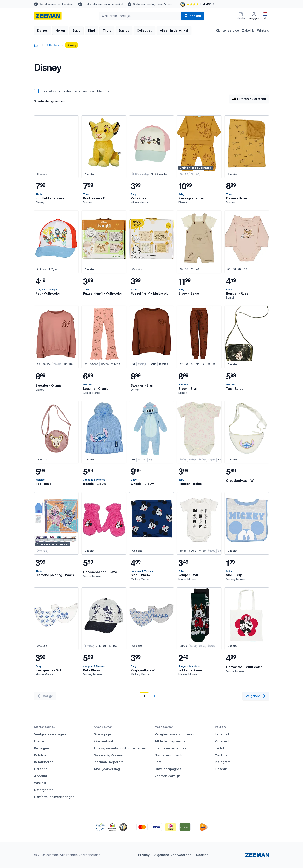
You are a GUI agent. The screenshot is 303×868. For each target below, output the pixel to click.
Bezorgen (41, 748)
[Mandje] (241, 16)
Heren (60, 30)
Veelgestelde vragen (50, 734)
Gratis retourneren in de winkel (103, 4)
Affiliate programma (170, 741)
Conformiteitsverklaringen (54, 797)
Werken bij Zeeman (109, 755)
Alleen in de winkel (174, 30)
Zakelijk (248, 30)
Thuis (107, 30)
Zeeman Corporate (109, 762)
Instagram (223, 762)
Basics (124, 30)
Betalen (40, 755)
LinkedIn (221, 769)
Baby (77, 30)
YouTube (222, 755)
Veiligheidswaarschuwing (174, 734)
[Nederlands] (265, 16)
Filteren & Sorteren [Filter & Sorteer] (249, 99)
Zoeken (193, 16)
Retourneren (44, 762)
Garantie (41, 769)
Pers (158, 762)
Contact (40, 741)
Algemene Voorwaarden (173, 855)
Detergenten (44, 790)
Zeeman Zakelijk (167, 776)
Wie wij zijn (103, 734)
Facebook (222, 734)
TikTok (220, 748)
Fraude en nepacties (170, 748)
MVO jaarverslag (107, 769)
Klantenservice (227, 30)
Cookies (202, 855)
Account (41, 776)
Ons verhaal (104, 741)
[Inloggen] (254, 16)
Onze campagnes (168, 769)
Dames (42, 30)
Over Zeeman (103, 727)
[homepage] (48, 16)
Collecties (144, 30)
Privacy (144, 855)
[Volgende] (256, 696)
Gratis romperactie (169, 755)
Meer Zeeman (164, 727)
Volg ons (221, 727)
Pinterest (222, 741)
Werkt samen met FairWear (57, 4)
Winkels (263, 30)
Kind (91, 30)
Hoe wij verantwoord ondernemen (120, 748)
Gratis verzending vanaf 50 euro (154, 4)
